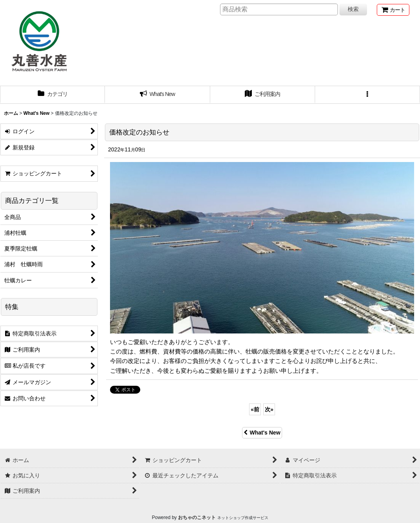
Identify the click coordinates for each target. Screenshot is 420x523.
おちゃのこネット (197, 517)
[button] (368, 95)
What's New (262, 433)
